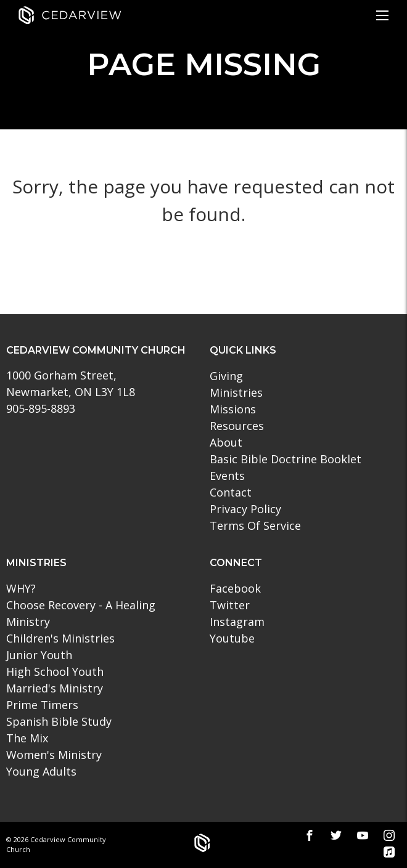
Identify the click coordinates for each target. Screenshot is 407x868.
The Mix (27, 738)
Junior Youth (39, 655)
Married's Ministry (55, 688)
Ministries (236, 392)
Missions (233, 409)
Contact (231, 492)
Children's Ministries (60, 638)
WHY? (21, 588)
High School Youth (55, 671)
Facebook (235, 588)
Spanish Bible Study (59, 721)
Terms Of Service (255, 525)
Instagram (237, 622)
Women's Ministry (54, 755)
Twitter (230, 605)
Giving (226, 376)
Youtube (232, 638)
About (226, 442)
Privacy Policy (245, 509)
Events (227, 476)
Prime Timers (42, 705)
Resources (237, 426)
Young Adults (41, 771)
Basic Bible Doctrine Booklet (286, 459)
